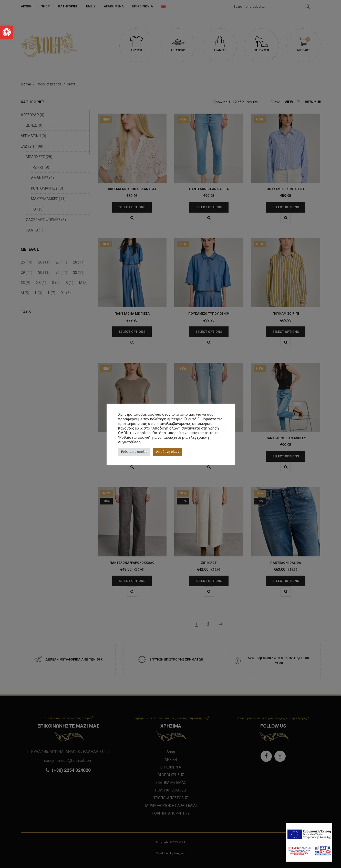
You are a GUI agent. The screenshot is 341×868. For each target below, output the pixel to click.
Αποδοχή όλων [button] (168, 452)
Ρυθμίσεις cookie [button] (134, 452)
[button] (7, 32)
